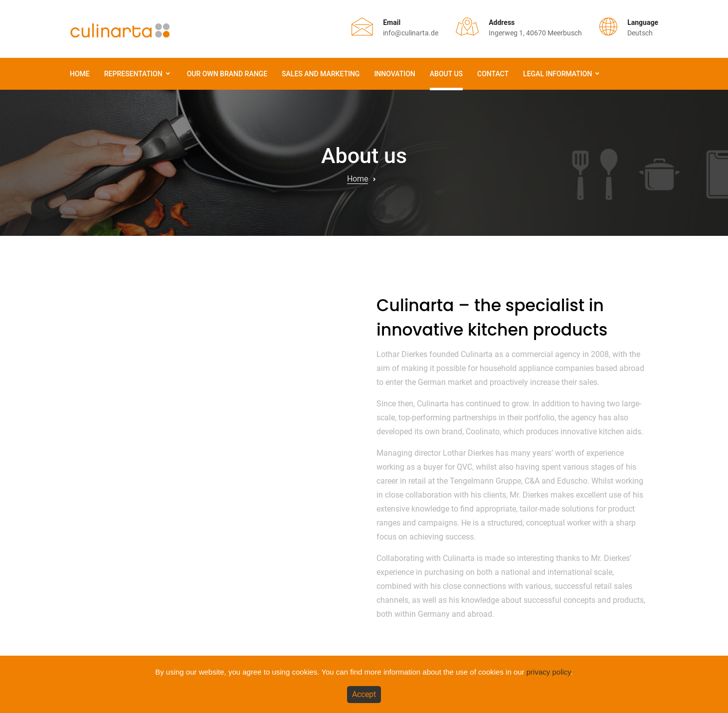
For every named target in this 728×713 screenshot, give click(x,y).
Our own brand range (227, 74)
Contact (493, 74)
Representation (133, 74)
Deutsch (640, 33)
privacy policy (549, 672)
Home (80, 74)
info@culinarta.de (411, 33)
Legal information (557, 74)
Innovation (394, 74)
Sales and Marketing (321, 74)
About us (446, 74)
